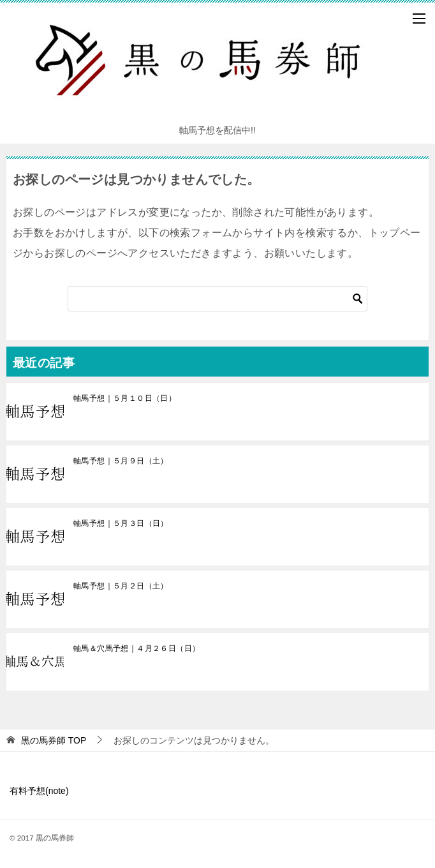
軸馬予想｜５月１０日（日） (125, 398)
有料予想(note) (39, 791)
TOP (54, 740)
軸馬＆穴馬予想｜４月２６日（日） (136, 648)
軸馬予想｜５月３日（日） (121, 523)
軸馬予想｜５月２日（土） (121, 586)
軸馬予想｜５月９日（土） (121, 461)
